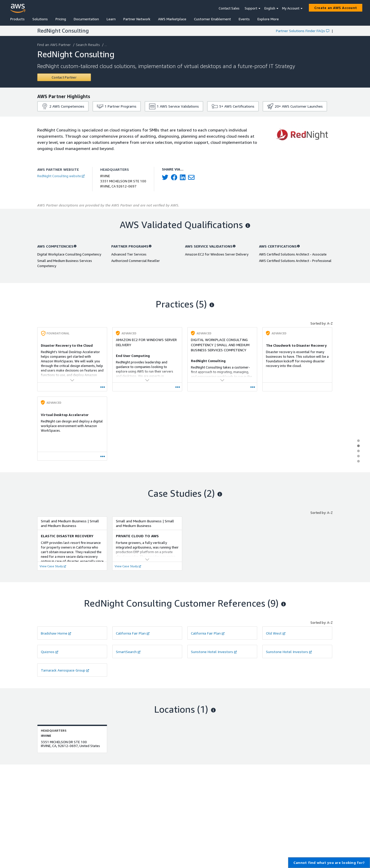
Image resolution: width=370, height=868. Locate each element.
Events (244, 19)
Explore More (268, 19)
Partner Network (137, 19)
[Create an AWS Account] (336, 8)
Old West (276, 633)
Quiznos (50, 652)
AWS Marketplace (172, 19)
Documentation (86, 19)
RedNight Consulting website (61, 176)
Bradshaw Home (56, 633)
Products (17, 19)
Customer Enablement (212, 19)
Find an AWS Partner (54, 45)
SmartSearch (128, 652)
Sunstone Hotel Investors (214, 652)
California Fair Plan (133, 633)
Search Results (88, 45)
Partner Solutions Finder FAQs (303, 31)
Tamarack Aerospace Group (65, 670)
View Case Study (53, 566)
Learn (111, 19)
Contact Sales (229, 8)
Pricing (61, 19)
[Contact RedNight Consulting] (64, 77)
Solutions (40, 19)
